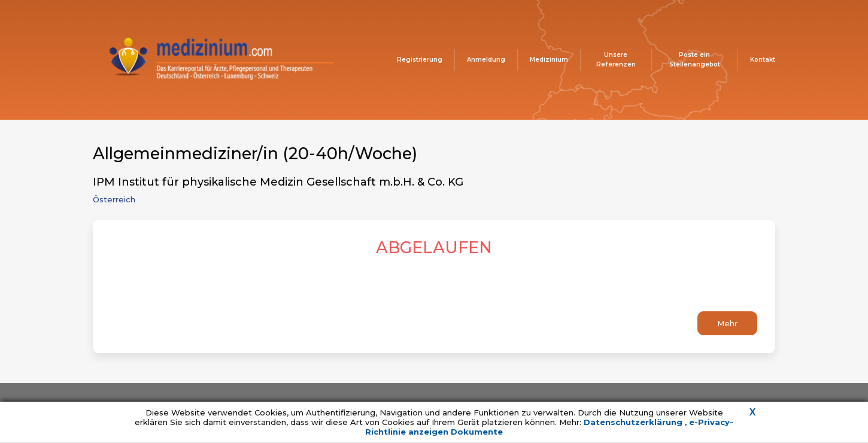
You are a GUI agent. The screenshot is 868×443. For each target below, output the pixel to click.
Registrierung (420, 60)
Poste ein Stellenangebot (695, 60)
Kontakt (763, 60)
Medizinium (549, 60)
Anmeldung (486, 60)
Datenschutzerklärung (634, 422)
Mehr (727, 323)
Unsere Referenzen (616, 60)
